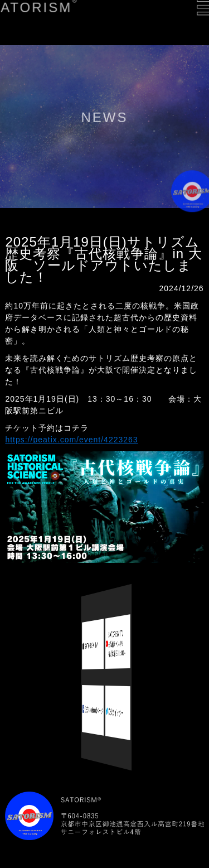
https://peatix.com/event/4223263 (71, 440)
